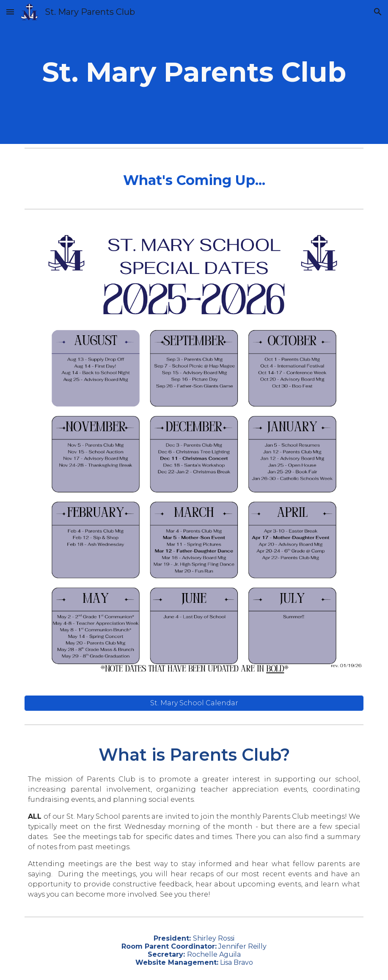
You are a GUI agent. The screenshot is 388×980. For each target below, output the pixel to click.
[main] (194, 72)
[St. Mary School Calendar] (194, 703)
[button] (10, 12)
